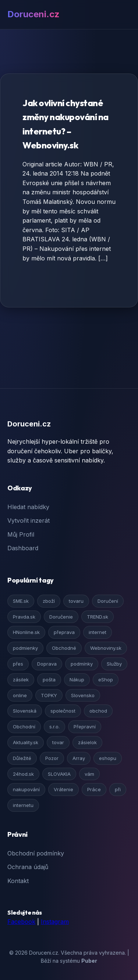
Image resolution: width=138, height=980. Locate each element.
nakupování (26, 789)
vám (89, 774)
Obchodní (24, 727)
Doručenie (61, 617)
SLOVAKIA (59, 774)
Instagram (55, 922)
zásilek (21, 680)
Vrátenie (63, 789)
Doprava (47, 664)
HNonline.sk (26, 632)
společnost (63, 711)
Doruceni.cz (33, 14)
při (118, 789)
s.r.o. (54, 727)
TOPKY (49, 695)
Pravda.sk (24, 617)
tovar (58, 742)
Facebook (21, 922)
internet (98, 632)
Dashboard (23, 548)
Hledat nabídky (28, 507)
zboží (49, 601)
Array (79, 758)
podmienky (25, 648)
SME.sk (21, 601)
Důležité (22, 758)
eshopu (108, 758)
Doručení (108, 601)
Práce (94, 789)
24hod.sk (23, 774)
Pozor (52, 758)
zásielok (87, 742)
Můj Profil (21, 534)
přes (18, 664)
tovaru (76, 601)
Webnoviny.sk (106, 648)
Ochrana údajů (28, 867)
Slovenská (25, 711)
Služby (114, 664)
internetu (23, 805)
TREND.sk (98, 617)
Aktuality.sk (26, 742)
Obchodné (64, 648)
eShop (106, 680)
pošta (49, 680)
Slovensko (83, 695)
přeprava (64, 632)
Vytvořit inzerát (29, 520)
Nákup (77, 680)
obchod (98, 711)
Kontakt (18, 881)
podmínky (82, 664)
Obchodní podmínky (36, 853)
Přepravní (85, 727)
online (20, 695)
